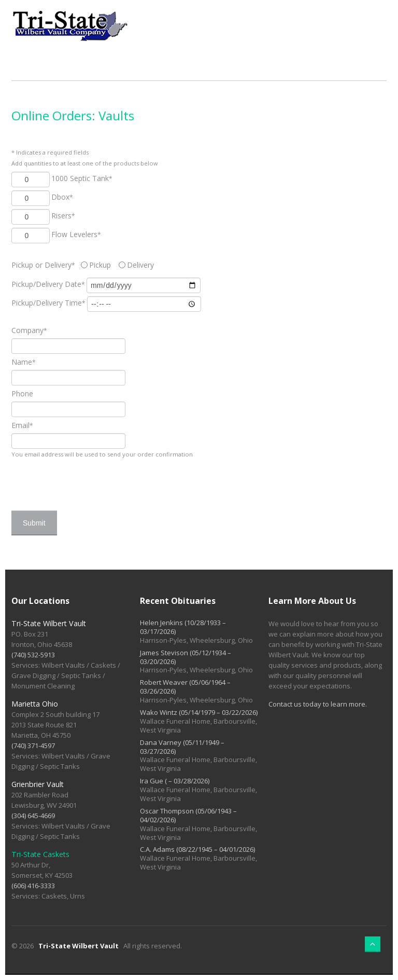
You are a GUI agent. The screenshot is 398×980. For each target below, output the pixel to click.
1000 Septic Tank (82, 178)
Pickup (100, 265)
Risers (63, 216)
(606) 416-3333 (33, 886)
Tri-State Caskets (40, 854)
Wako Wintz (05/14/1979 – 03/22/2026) (199, 712)
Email (22, 425)
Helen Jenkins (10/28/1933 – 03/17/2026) (183, 627)
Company (29, 330)
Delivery (140, 265)
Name (24, 362)
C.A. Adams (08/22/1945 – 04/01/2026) (197, 849)
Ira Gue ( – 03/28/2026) (175, 781)
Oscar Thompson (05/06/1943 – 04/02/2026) (188, 815)
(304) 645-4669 (33, 816)
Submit (34, 523)
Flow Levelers (76, 234)
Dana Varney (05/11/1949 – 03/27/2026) (182, 747)
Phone (22, 394)
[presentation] (90, 480)
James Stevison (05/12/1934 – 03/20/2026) (186, 657)
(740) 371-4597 (33, 746)
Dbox (62, 197)
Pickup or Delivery (45, 265)
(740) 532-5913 (33, 655)
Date (48, 284)
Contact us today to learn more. (318, 704)
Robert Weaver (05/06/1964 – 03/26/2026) (185, 687)
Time (48, 303)
